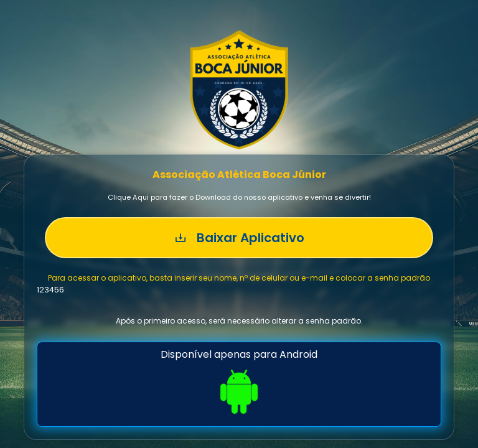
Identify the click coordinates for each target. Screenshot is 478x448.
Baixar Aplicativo (239, 238)
